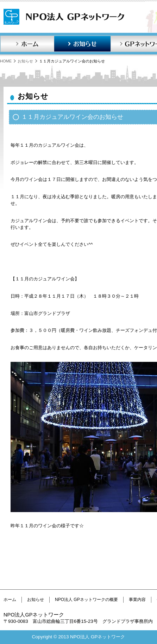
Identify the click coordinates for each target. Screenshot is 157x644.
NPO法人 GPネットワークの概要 (86, 600)
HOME (6, 61)
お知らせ (82, 44)
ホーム (27, 44)
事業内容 (137, 600)
